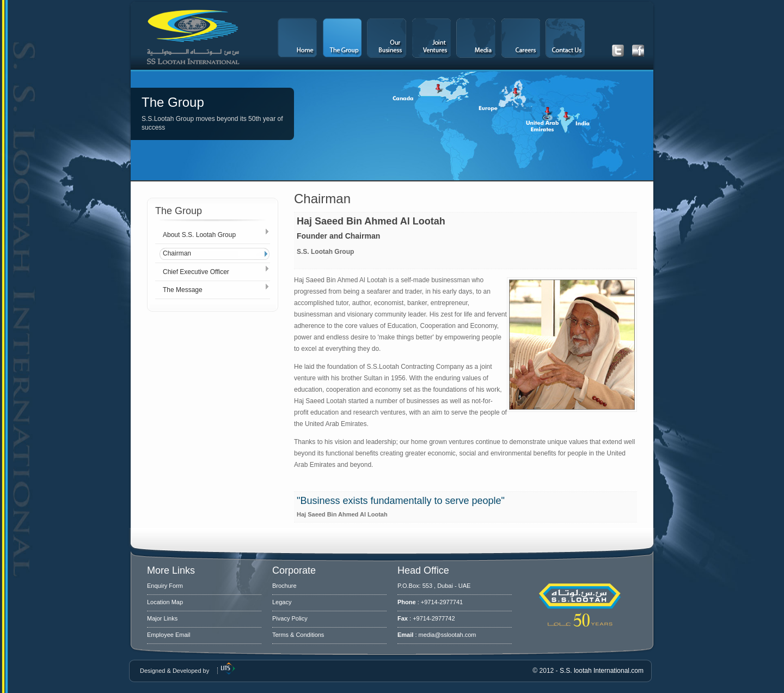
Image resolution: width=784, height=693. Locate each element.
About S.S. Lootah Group (199, 235)
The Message (183, 290)
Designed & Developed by (174, 671)
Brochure (284, 586)
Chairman (177, 253)
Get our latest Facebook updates (638, 51)
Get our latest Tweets (618, 51)
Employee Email (169, 635)
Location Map (165, 602)
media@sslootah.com (448, 635)
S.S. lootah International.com (602, 671)
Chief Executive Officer (196, 272)
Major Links (162, 618)
